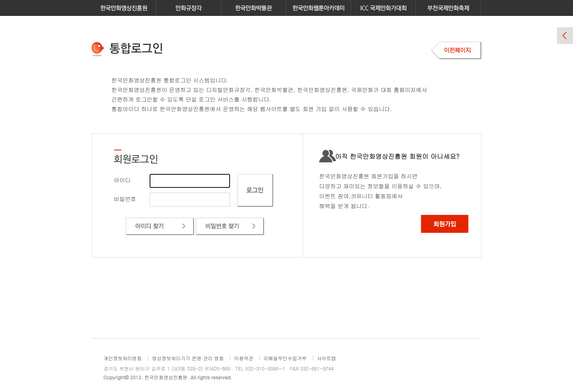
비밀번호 (125, 199)
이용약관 (244, 358)
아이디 (122, 180)
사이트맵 (327, 358)
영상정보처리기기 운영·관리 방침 (188, 358)
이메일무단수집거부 (285, 358)
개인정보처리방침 (123, 358)
